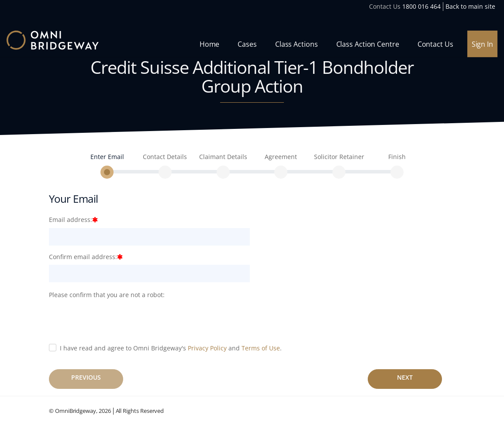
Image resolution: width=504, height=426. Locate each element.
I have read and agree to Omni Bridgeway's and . (171, 348)
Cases (247, 44)
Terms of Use (261, 348)
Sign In (482, 44)
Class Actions (297, 44)
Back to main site (470, 6)
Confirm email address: (83, 257)
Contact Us (435, 44)
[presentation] (115, 320)
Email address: (71, 220)
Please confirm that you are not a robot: (107, 295)
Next (405, 377)
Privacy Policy (207, 348)
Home (210, 44)
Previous (86, 377)
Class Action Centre (368, 44)
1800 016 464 (421, 6)
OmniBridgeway (76, 411)
